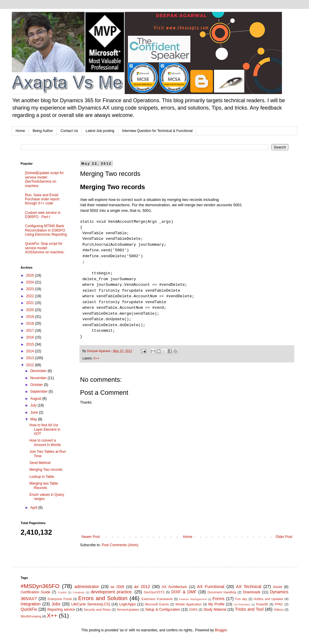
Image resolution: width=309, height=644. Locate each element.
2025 (31, 275)
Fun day (241, 599)
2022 (31, 296)
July (34, 405)
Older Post (284, 537)
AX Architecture (175, 587)
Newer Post (91, 537)
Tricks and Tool (249, 609)
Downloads (251, 592)
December (39, 371)
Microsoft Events (157, 604)
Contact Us (69, 131)
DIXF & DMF (184, 592)
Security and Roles (97, 610)
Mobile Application (188, 604)
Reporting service (61, 610)
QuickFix (29, 609)
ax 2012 (142, 587)
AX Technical (249, 587)
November (39, 378)
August (36, 399)
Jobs (56, 604)
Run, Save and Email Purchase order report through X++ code (42, 199)
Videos (279, 610)
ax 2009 (117, 587)
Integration (31, 604)
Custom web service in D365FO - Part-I (43, 215)
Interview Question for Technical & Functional (157, 131)
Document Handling (222, 592)
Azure (278, 587)
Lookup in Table (42, 477)
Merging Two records (46, 470)
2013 (31, 358)
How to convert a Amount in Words (45, 442)
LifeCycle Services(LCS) (91, 604)
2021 (31, 303)
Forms (219, 599)
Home (20, 131)
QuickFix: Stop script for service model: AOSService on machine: (45, 248)
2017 (31, 331)
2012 (31, 365)
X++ (97, 358)
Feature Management (193, 599)
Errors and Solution (103, 598)
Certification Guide (35, 592)
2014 (31, 351)
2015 (31, 344)
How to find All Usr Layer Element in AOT (45, 429)
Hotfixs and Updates (268, 599)
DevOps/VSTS (154, 592)
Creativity (79, 592)
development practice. (112, 592)
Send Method (40, 463)
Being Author (43, 131)
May (34, 419)
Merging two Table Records (44, 486)
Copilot (62, 592)
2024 (31, 282)
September (39, 392)
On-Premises (242, 604)
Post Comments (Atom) (120, 545)
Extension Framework (157, 599)
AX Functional (211, 587)
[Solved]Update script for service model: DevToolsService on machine (44, 179)
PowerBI (262, 604)
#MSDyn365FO (40, 586)
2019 (31, 317)
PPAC (279, 604)
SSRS (193, 610)
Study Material (215, 610)
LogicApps (127, 604)
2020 (31, 310)
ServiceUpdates (128, 610)
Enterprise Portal (60, 599)
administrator (87, 587)
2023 (31, 289)
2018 (31, 323)
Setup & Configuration (163, 610)
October (37, 385)
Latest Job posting (100, 131)
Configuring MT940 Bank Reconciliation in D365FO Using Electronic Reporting (46, 230)
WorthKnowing (31, 616)
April (34, 508)
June (35, 412)
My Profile (216, 604)
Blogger (221, 630)
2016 (31, 337)
